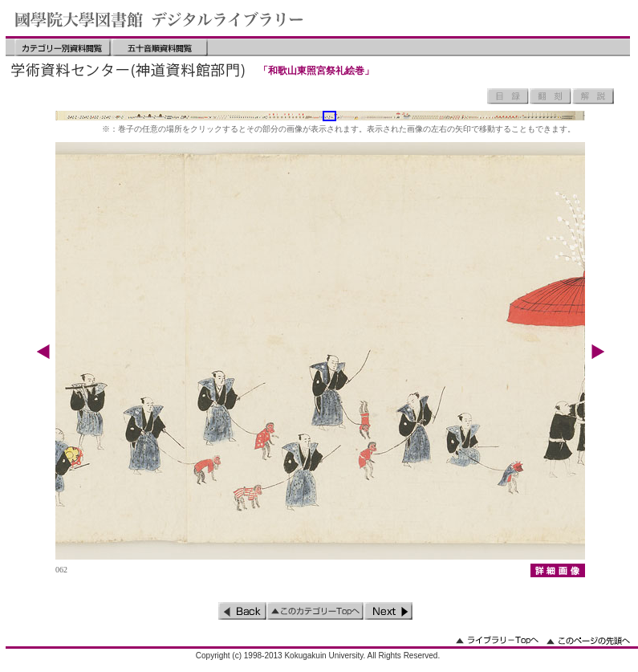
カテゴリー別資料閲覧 (63, 47)
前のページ (242, 611)
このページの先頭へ (588, 640)
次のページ (388, 611)
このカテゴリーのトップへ (315, 611)
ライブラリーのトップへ (497, 640)
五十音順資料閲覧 (160, 47)
